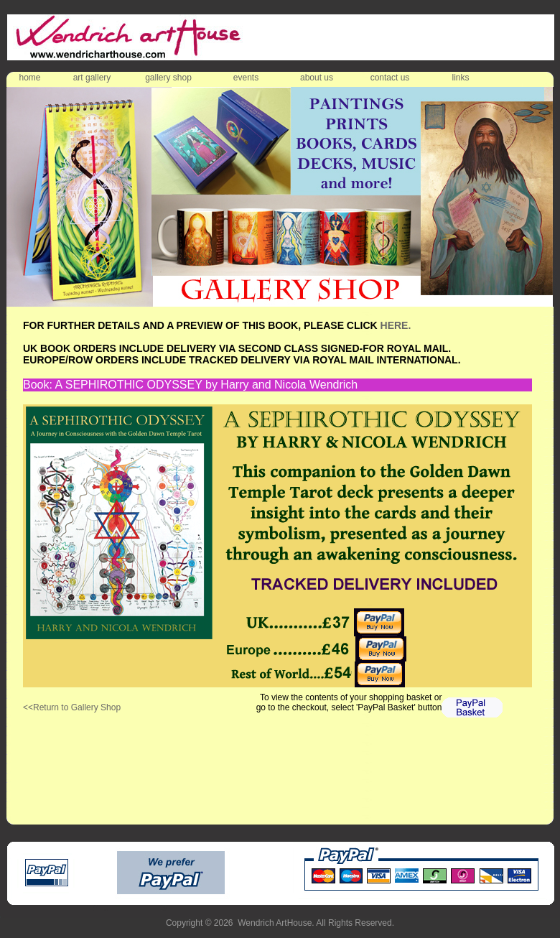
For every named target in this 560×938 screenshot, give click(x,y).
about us (317, 78)
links (460, 78)
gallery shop (168, 78)
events (246, 78)
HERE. (396, 325)
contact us (390, 78)
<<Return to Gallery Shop (72, 707)
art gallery (92, 78)
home (29, 78)
